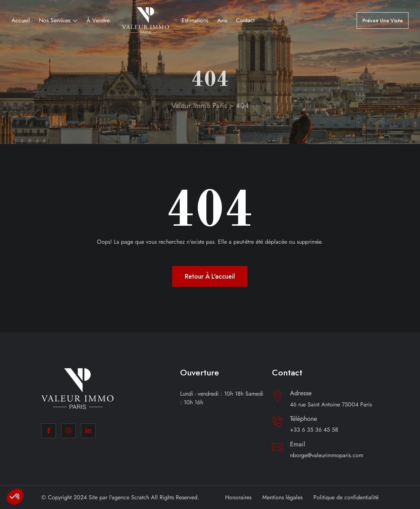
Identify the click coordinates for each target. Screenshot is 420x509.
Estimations (195, 20)
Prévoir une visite (383, 21)
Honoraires (238, 497)
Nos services (55, 20)
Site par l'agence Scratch (119, 497)
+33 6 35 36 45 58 (314, 430)
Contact (245, 20)
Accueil (21, 20)
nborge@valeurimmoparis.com (327, 455)
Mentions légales (282, 497)
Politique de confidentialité (346, 497)
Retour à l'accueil (210, 276)
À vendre (98, 20)
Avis (222, 20)
